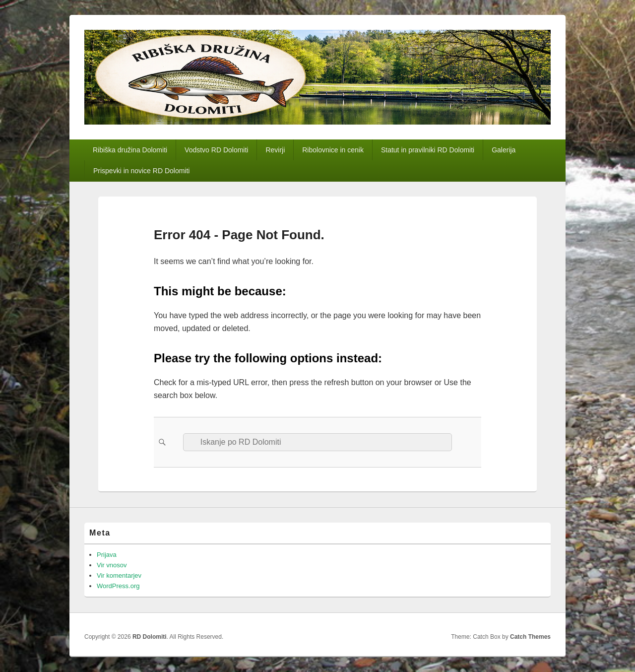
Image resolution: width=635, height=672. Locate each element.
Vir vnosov (112, 565)
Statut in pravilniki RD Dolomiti (428, 150)
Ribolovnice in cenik (333, 150)
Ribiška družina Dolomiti (130, 150)
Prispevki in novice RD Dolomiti (142, 171)
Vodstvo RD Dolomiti (216, 150)
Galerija (504, 150)
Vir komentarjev (119, 575)
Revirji (275, 150)
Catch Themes (530, 637)
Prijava (107, 555)
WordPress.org (118, 586)
